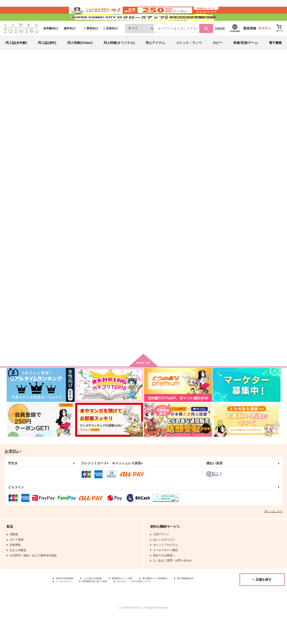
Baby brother (158, 220)
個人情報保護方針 (67, 605)
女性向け (110, 42)
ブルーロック (245, 98)
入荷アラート (212, 88)
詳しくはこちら (274, 534)
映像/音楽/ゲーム (246, 56)
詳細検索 (220, 42)
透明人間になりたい (153, 98)
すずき (37, 98)
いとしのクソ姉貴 (186, 98)
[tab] (112, 145)
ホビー (218, 56)
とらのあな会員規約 (102, 601)
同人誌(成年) (47, 56)
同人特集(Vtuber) (80, 56)
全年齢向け (51, 42)
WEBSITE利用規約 (68, 601)
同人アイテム (155, 56)
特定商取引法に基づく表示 (136, 605)
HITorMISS (66, 327)
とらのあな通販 (15, 76)
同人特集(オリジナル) (119, 56)
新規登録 (250, 42)
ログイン (265, 42)
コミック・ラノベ (189, 56)
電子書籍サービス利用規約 (178, 601)
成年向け (70, 42)
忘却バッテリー (223, 98)
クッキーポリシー (99, 605)
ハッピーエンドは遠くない (122, 327)
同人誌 (33, 76)
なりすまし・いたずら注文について (78, 609)
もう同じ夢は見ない (207, 220)
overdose (245, 220)
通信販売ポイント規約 (138, 601)
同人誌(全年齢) (16, 56)
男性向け (91, 42)
